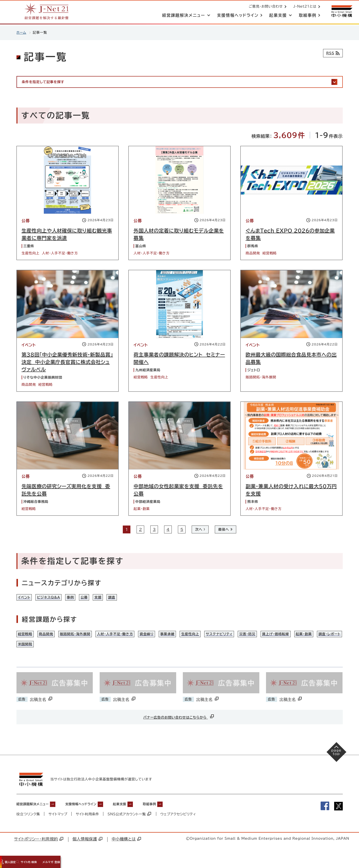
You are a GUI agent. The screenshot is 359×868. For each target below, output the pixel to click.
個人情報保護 (87, 849)
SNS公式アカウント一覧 (130, 824)
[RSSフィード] (332, 53)
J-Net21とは (304, 7)
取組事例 (172, 814)
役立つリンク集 (28, 824)
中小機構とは (126, 849)
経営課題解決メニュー (36, 814)
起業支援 (138, 814)
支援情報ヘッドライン (93, 814)
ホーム (22, 32)
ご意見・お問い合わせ (265, 7)
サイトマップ (58, 824)
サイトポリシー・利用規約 (39, 849)
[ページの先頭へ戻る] (335, 764)
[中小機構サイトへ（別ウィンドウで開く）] (341, 12)
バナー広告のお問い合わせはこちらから (179, 726)
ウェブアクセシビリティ (179, 824)
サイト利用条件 (88, 824)
